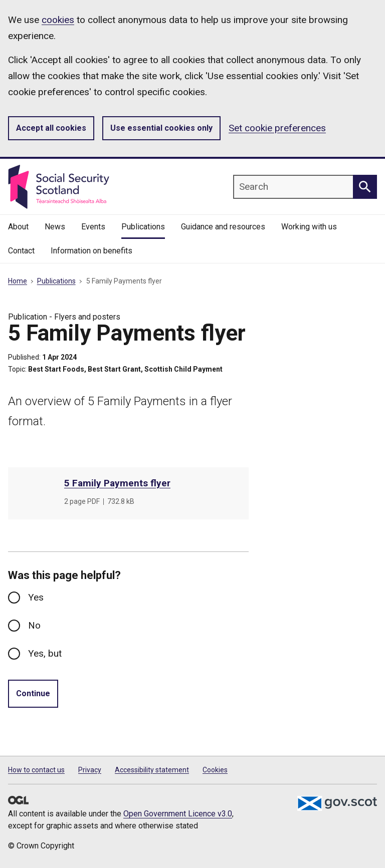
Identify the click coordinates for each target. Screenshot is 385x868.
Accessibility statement (152, 770)
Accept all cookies (51, 128)
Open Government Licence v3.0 (178, 814)
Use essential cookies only (161, 128)
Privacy (90, 770)
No (34, 625)
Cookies (215, 770)
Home (18, 281)
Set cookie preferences (277, 128)
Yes (36, 597)
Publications (56, 281)
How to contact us (36, 770)
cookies (58, 20)
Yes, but (45, 653)
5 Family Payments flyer (117, 483)
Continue (33, 693)
